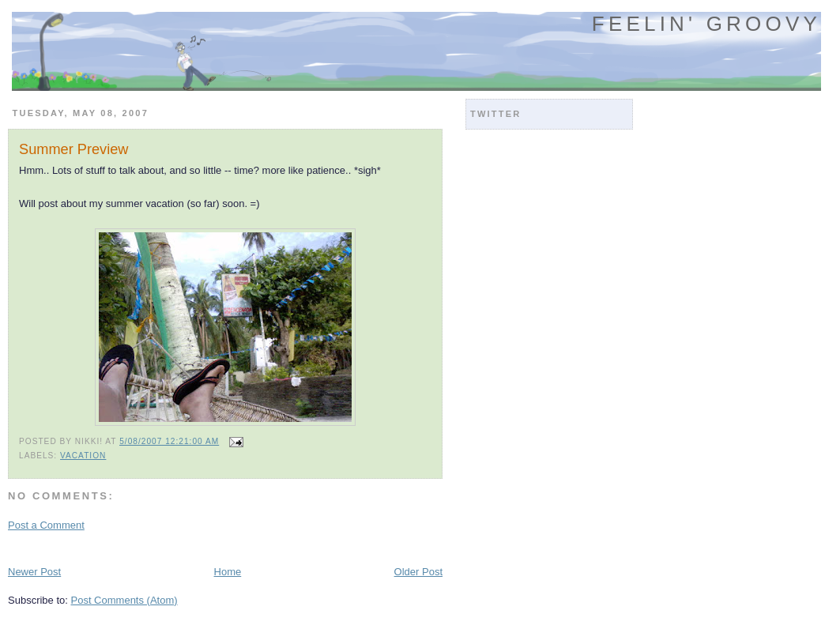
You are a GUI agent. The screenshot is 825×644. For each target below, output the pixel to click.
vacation (83, 456)
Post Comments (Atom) (124, 600)
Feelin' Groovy (706, 24)
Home (228, 572)
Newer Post (34, 572)
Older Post (418, 572)
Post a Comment (46, 525)
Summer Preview (73, 149)
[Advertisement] (193, 547)
